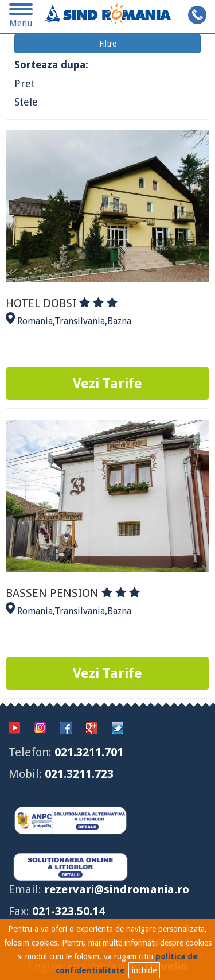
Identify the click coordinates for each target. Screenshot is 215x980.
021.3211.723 (79, 774)
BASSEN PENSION (73, 593)
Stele (26, 102)
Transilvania (80, 321)
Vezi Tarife (107, 384)
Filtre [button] (108, 44)
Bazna (119, 321)
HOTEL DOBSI (62, 303)
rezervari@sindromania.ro (117, 889)
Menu (21, 18)
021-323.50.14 (69, 911)
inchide (144, 970)
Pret (25, 84)
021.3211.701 (89, 752)
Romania (35, 321)
